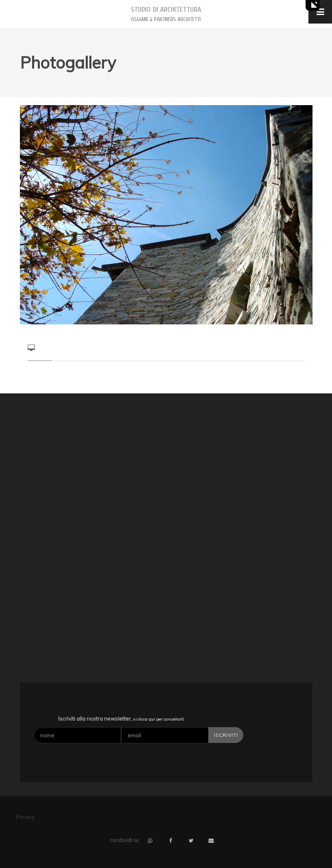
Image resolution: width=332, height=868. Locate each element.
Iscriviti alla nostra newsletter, (121, 719)
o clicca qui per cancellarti (159, 719)
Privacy (25, 817)
